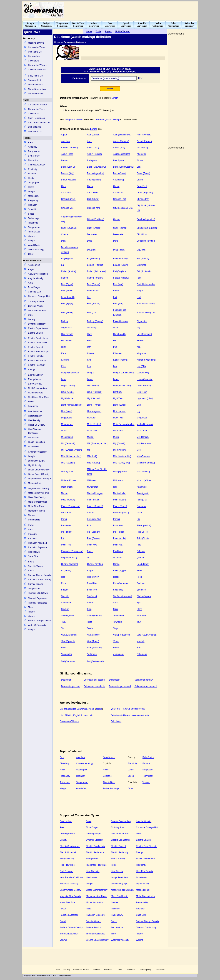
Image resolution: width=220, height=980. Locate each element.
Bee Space (118, 160)
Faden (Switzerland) (97, 271)
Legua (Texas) (68, 386)
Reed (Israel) (143, 564)
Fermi (116, 291)
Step (89, 609)
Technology (33, 218)
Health (31, 187)
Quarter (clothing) (70, 564)
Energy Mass (34, 379)
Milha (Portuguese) (146, 463)
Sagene (65, 590)
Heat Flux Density (37, 425)
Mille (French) (143, 472)
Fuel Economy (35, 411)
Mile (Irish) (92, 456)
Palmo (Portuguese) (71, 506)
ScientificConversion (142, 25)
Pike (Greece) (94, 538)
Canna (90, 186)
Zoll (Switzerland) (95, 661)
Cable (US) (118, 180)
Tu (62, 628)
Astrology (32, 147)
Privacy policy (146, 970)
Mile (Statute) (93, 463)
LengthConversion (30, 25)
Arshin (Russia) (94, 154)
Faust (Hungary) (121, 278)
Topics (27, 138)
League (91, 373)
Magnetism (33, 196)
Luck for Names (36, 85)
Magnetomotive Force (38, 493)
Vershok (141, 641)
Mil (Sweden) (119, 450)
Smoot (90, 603)
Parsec (90, 513)
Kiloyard (65, 360)
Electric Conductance (38, 338)
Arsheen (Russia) (70, 148)
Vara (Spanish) (68, 641)
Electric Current (35, 347)
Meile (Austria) (94, 424)
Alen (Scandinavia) (122, 135)
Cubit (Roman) (120, 228)
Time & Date (34, 232)
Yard (139, 648)
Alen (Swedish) (144, 135)
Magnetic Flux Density (39, 488)
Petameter (66, 525)
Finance (32, 174)
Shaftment (92, 596)
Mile (139, 450)
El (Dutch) (142, 250)
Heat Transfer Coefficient (35, 431)
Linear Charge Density (39, 470)
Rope (64, 583)
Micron (90, 437)
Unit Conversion (32, 260)
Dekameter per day (144, 680)
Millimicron (118, 480)
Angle (31, 269)
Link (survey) (119, 411)
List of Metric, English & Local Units (77, 715)
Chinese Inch (143, 199)
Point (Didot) (143, 538)
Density (32, 319)
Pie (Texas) (119, 532)
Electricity (33, 169)
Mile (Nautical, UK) (122, 456)
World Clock (34, 245)
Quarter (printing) (95, 564)
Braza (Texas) (143, 173)
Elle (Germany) (120, 259)
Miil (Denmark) (68, 443)
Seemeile (141, 590)
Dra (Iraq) (92, 250)
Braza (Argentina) (96, 173)
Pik (63, 538)
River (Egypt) (119, 570)
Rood (139, 577)
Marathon (92, 418)
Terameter (142, 616)
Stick (116, 609)
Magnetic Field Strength (39, 479)
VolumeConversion (94, 25)
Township (118, 622)
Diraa (90, 241)
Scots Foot (92, 590)
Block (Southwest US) (124, 167)
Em (63, 265)
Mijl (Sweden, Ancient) (72, 450)
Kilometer (118, 353)
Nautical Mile (119, 493)
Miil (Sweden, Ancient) (98, 443)
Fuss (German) (120, 321)
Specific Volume (36, 566)
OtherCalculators (174, 25)
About (120, 970)
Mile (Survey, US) (122, 463)
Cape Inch (66, 193)
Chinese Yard (94, 208)
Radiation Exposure (37, 547)
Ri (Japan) (66, 570)
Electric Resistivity (37, 365)
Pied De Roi (142, 532)
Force (31, 402)
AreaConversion (110, 25)
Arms (90, 141)
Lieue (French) (144, 386)
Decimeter (92, 234)
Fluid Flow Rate (35, 393)
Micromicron (67, 437)
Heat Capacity (35, 416)
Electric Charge (35, 333)
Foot (139, 297)
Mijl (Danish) (119, 443)
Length (31, 192)
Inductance (33, 446)
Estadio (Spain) (121, 265)
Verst (64, 648)
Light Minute (67, 398)
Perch (64, 519)
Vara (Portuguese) (122, 635)
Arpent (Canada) (121, 141)
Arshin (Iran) (93, 148)
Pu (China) (118, 551)
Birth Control (34, 156)
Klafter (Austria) (121, 360)
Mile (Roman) (143, 456)
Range (116, 564)
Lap (115, 366)
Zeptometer (119, 654)
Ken (139, 347)
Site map (67, 970)
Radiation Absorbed (37, 543)
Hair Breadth (67, 334)
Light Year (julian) (145, 398)
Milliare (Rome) (68, 480)
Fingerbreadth (68, 297)
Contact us (131, 970)
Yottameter (92, 654)
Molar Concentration (38, 502)
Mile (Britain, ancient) (71, 456)
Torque (31, 612)
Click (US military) (96, 219)
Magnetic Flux (35, 483)
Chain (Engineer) (145, 193)
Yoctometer (67, 654)
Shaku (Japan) (144, 596)
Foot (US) (92, 312)
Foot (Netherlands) (146, 304)
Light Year (118, 398)
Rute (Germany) (121, 583)
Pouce (90, 551)
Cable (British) (94, 180)
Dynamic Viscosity (37, 324)
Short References (36, 118)
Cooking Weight (36, 306)
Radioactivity (34, 552)
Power (31, 525)
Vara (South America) (147, 635)
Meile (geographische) (124, 424)
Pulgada (141, 551)
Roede (116, 577)
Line (139, 405)
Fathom (65, 278)
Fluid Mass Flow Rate (38, 397)
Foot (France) (94, 304)
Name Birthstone (36, 94)
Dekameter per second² (146, 686)
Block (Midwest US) (97, 167)
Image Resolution (36, 442)
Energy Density (35, 375)
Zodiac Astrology (36, 250)
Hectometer (67, 341)
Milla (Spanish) (120, 472)
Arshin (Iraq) (143, 148)
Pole (139, 545)
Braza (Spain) (120, 173)
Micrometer (142, 431)
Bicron (140, 160)
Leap (64, 379)
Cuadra (117, 219)
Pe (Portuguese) (121, 513)
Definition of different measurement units (130, 715)
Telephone (33, 223)
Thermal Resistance (38, 603)
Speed (31, 214)
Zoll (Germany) (68, 661)
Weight (31, 241)
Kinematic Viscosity (37, 452)
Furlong (65, 321)
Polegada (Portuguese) (72, 551)
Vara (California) (69, 635)
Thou (64, 622)
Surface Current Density (39, 580)
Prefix (31, 530)
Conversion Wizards (38, 65)
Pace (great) (143, 493)
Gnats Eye (92, 328)
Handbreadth (119, 334)
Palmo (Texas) (120, 506)
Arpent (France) (144, 141)
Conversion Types (37, 47)
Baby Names (34, 151)
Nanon (64, 493)
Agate (64, 135)
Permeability (34, 520)
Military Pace (67, 472)
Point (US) (118, 545)
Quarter (140, 558)
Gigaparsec (67, 328)
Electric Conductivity (38, 343)
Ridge (90, 570)
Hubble (140, 341)
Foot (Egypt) (67, 304)
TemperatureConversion (62, 25)
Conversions (34, 56)
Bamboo (65, 160)
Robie (140, 570)
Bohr (139, 167)
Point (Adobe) (120, 538)
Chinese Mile (67, 208)
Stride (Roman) (94, 616)
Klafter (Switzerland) (146, 360)
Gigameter (142, 321)
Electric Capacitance (38, 328)
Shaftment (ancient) (123, 596)
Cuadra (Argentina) (146, 219)
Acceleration (34, 265)
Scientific (32, 209)
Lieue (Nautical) (95, 392)
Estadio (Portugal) (96, 265)
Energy (31, 369)
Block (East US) (69, 167)
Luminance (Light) (37, 461)
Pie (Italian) (67, 532)
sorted (99, 709)
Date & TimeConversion (78, 25)
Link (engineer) (94, 411)
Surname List (34, 80)
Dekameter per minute (94, 686)
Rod (63, 577)
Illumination (33, 438)
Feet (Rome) (67, 291)
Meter (64, 431)
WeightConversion (46, 25)
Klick (63, 366)
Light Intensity (35, 465)
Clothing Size (34, 292)
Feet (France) (94, 284)
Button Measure (69, 180)
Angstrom (66, 141)
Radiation (33, 205)
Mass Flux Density (37, 497)
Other (31, 254)
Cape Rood (93, 193)
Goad (116, 328)
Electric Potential (36, 356)
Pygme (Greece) (69, 558)
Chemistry (33, 160)
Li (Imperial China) (122, 386)
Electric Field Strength (38, 352)
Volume (32, 236)
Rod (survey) (93, 577)
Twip (115, 628)
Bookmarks (108, 970)
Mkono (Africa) (144, 480)
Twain (90, 628)
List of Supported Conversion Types (77, 709)
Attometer (141, 154)
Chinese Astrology (37, 165)
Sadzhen (141, 583)
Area (30, 142)
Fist (89, 297)
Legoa (90, 379)
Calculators (33, 61)
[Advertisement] (132, 10)
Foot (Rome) (67, 312)
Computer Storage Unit (39, 296)
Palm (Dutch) (119, 500)
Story (139, 609)
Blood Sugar (34, 287)
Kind (89, 360)
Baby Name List (36, 76)
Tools (26, 100)
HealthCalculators (158, 25)
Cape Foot (142, 186)
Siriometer (66, 603)
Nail (115, 487)
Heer (89, 341)
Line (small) (67, 411)
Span (116, 603)
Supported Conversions (39, 123)
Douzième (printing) (146, 241)
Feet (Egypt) (67, 284)
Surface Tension (36, 584)
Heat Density (34, 420)
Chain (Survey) (68, 199)
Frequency (33, 406)
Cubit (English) (94, 228)
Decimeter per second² (95, 680)
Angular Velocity (36, 278)
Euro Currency (35, 384)
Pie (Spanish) (94, 532)
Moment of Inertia (36, 511)
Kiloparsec (142, 353)
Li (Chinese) (93, 386)
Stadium (65, 609)
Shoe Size (33, 556)
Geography (33, 183)
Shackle (65, 596)
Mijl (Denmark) (144, 443)
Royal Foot (92, 583)
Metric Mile (92, 431)
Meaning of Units (36, 43)
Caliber (140, 180)
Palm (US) (142, 500)
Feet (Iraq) (118, 284)
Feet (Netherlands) (146, 284)
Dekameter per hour (71, 686)
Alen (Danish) (94, 135)
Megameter (142, 418)
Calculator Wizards (37, 70)
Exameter (141, 265)
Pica (89, 525)
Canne (116, 186)
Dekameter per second (120, 686)
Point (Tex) (66, 545)
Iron (115, 347)
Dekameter (118, 234)
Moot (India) (67, 487)
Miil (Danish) (143, 437)
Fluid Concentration (37, 388)
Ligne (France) (94, 405)
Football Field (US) (146, 312)
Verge (116, 641)
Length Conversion (74, 120)
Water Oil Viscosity (37, 625)
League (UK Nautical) (123, 373)
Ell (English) (67, 259)
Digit (63, 241)
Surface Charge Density (39, 575)
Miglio (116, 437)
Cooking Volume (36, 302)
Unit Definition (35, 127)
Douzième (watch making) (107, 120)
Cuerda (65, 234)
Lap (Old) (141, 366)
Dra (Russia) (119, 250)
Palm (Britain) (94, 500)
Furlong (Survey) (95, 321)
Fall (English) (119, 271)
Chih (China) (93, 199)
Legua (116, 379)
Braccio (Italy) (68, 173)
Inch (89, 347)
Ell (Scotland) (93, 259)
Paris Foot (66, 513)
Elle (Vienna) (143, 259)
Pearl (139, 513)
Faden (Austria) (69, 271)
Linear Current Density (39, 474)
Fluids (31, 178)
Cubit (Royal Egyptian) (147, 228)
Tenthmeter (119, 616)
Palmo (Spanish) (95, 506)
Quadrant (118, 558)
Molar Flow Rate (36, 506)
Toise (90, 622)
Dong (116, 241)
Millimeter (92, 480)
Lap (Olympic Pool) (70, 373)
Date (30, 315)
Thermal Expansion (37, 598)
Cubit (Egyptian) (69, 228)
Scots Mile (118, 590)
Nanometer (142, 487)
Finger (140, 291)
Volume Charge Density (39, 621)
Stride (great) (67, 616)
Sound (31, 562)
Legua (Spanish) (145, 379)
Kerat (64, 353)
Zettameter (142, 654)
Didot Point (142, 234)
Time (30, 607)
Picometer (118, 525)
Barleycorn (92, 160)
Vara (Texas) (93, 641)
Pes (139, 519)
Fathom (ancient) (95, 278)
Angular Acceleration (38, 274)
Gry (138, 328)
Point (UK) (92, 545)
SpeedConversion (126, 25)
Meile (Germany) (145, 424)
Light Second (93, 398)
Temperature (34, 227)
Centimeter (118, 193)
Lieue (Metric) (68, 392)
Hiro (115, 341)
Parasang (141, 506)
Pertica (117, 519)
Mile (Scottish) (68, 463)
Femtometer (93, 291)
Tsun (139, 622)
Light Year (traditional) (72, 405)
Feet (139, 278)
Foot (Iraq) (118, 304)
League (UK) (143, 373)
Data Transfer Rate (37, 311)
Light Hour (142, 392)
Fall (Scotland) (144, 271)
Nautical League (95, 493)
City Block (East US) (123, 208)
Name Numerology (37, 89)
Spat (139, 603)
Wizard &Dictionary (190, 25)
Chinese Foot (120, 199)
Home (58, 970)
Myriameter (92, 487)
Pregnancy (33, 200)
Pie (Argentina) (144, 525)
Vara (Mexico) (94, 635)
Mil (88, 450)
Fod (115, 297)
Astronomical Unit (122, 154)
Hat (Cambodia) (144, 334)
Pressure (32, 534)
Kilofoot (91, 353)
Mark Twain (119, 418)
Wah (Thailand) (94, 648)
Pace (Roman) (68, 500)
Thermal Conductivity (38, 593)
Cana (64, 186)
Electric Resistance (37, 361)
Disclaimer (160, 970)
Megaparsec (67, 424)
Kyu (89, 366)
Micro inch (118, 431)
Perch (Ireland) (94, 519)
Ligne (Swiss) (120, 405)
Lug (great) (67, 418)
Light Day (118, 392)
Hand (90, 334)
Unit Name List (35, 52)
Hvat (63, 347)
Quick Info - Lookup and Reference (128, 709)
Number (32, 515)
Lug (139, 411)
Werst (116, 648)
